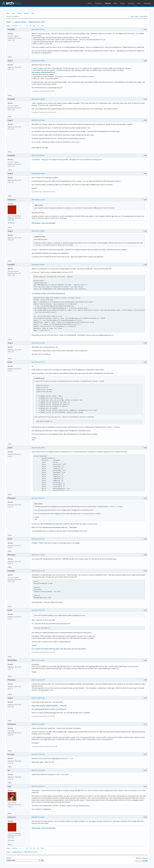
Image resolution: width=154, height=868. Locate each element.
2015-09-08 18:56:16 (38, 265)
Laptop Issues (20, 22)
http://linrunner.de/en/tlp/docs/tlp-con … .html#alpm (60, 527)
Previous (14, 26)
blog (43, 223)
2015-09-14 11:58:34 (38, 555)
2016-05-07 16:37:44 (38, 754)
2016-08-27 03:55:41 (38, 817)
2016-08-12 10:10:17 (38, 786)
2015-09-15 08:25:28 (38, 610)
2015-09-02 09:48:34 (38, 61)
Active (137, 16)
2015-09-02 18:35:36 (38, 99)
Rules (13, 13)
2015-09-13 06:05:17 (38, 498)
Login (33, 13)
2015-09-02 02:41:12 (38, 29)
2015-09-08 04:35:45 (38, 174)
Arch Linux (12, 3)
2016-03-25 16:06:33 (38, 724)
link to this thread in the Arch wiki (47, 649)
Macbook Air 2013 (37, 22)
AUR (139, 3)
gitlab (54, 223)
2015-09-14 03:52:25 (38, 539)
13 (27, 26)
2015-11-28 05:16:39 (38, 698)
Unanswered (143, 16)
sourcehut (48, 223)
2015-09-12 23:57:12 (38, 362)
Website (12, 223)
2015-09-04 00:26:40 (38, 156)
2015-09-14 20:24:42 (38, 571)
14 (30, 26)
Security (131, 3)
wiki (38, 800)
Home (90, 3)
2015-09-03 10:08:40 (38, 120)
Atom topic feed (143, 858)
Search (19, 13)
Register (26, 13)
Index (8, 13)
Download (147, 3)
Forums (108, 3)
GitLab (122, 3)
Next (42, 26)
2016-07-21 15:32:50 (38, 770)
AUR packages (36, 223)
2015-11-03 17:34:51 (38, 660)
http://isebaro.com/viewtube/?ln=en (43, 72)
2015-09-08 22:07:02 (38, 343)
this (49, 739)
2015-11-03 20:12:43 (38, 680)
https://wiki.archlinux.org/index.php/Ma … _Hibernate (49, 706)
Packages (99, 3)
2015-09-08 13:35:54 (38, 231)
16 (38, 26)
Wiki (115, 3)
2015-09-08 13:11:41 (38, 200)
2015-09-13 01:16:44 (38, 448)
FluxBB (145, 861)
